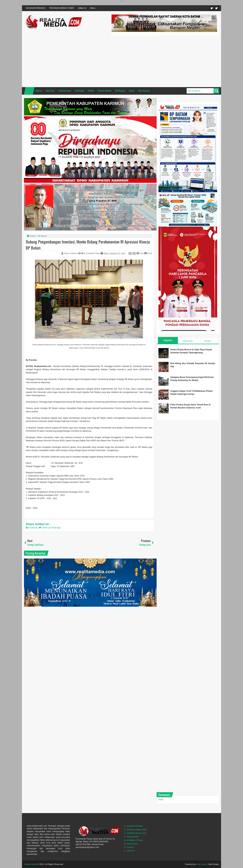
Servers (130, 847)
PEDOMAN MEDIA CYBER (62, 8)
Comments (188, 341)
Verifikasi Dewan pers (137, 833)
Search (216, 91)
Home (29, 91)
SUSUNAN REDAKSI (36, 8)
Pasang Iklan (133, 837)
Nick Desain (202, 864)
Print (140, 253)
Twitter (212, 8)
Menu (93, 8)
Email (148, 253)
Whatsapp (55, 528)
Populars (168, 340)
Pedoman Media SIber (137, 830)
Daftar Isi (82, 8)
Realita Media (30, 864)
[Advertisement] (165, 61)
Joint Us (131, 851)
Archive (208, 341)
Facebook (217, 8)
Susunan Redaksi (135, 826)
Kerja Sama (132, 844)
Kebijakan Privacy (135, 840)
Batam (33, 236)
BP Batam (42, 236)
